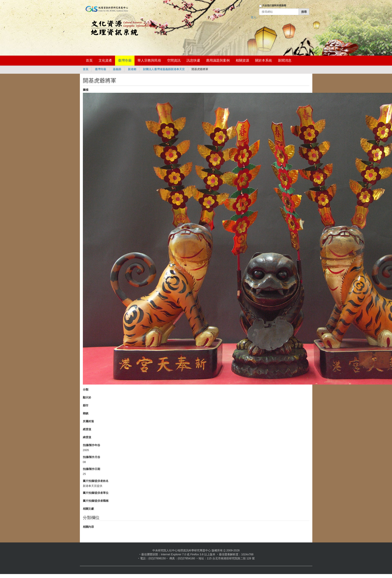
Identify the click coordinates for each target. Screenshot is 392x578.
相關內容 (88, 527)
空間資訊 (174, 60)
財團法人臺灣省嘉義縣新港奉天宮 (164, 69)
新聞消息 (285, 60)
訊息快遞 (193, 60)
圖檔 (86, 90)
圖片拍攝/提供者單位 (96, 493)
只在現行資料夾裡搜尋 (274, 6)
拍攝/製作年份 (92, 445)
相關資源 (242, 60)
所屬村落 (88, 421)
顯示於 (87, 397)
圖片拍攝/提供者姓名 (96, 481)
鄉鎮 (86, 413)
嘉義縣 (117, 69)
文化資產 (105, 60)
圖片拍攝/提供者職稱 (96, 501)
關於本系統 (264, 60)
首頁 (89, 60)
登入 (254, 17)
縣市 (86, 405)
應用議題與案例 (218, 60)
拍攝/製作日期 (92, 469)
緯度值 (87, 437)
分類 (86, 390)
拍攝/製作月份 (92, 457)
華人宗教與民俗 (149, 60)
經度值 (87, 429)
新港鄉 (132, 69)
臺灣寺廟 (125, 60)
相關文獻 (88, 509)
